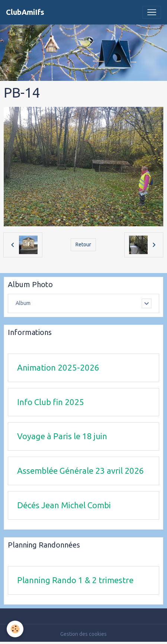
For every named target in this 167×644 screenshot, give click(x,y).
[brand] (25, 12)
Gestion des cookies (83, 634)
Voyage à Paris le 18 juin (62, 436)
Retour (83, 244)
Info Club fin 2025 (51, 402)
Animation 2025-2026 (58, 367)
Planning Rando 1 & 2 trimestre (75, 580)
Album (23, 303)
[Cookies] (15, 629)
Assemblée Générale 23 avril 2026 (81, 471)
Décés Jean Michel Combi (64, 505)
